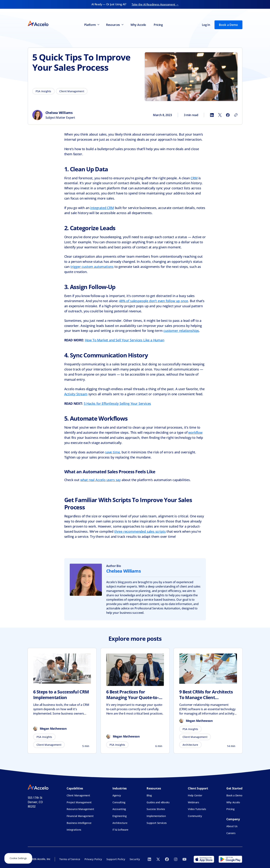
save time (112, 452)
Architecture (120, 823)
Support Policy (116, 859)
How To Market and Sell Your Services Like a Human (125, 340)
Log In (206, 25)
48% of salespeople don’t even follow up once (154, 301)
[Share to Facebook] (228, 115)
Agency (117, 795)
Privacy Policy (93, 859)
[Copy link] (236, 115)
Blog (149, 795)
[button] (91, 25)
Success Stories (156, 809)
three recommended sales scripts (140, 531)
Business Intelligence (79, 823)
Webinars (193, 802)
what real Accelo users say (100, 480)
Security (135, 859)
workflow (195, 432)
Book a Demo (228, 25)
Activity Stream (76, 394)
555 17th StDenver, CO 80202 (35, 802)
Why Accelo (138, 25)
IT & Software (120, 830)
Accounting (119, 809)
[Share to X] (220, 115)
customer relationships (181, 331)
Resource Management (80, 809)
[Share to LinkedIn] (212, 115)
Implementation (156, 816)
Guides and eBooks (158, 802)
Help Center (195, 795)
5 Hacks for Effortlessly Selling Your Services (117, 403)
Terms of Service (70, 859)
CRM (194, 178)
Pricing (158, 25)
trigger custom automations (92, 267)
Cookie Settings (18, 858)
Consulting (119, 802)
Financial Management (80, 816)
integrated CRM (102, 208)
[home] (38, 25)
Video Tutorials (197, 809)
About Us (232, 826)
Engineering (119, 816)
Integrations (74, 830)
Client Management (78, 795)
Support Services (157, 823)
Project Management (79, 802)
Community (195, 816)
